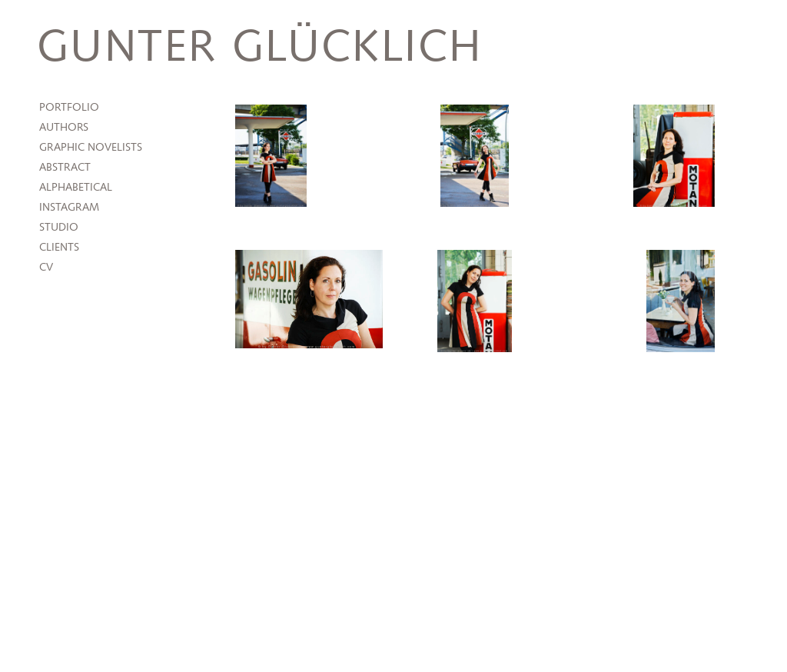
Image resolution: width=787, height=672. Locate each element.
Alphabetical (76, 188)
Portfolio (69, 108)
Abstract (65, 168)
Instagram (69, 208)
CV (46, 268)
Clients (59, 248)
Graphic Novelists (91, 148)
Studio (59, 228)
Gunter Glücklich (259, 48)
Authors (64, 128)
